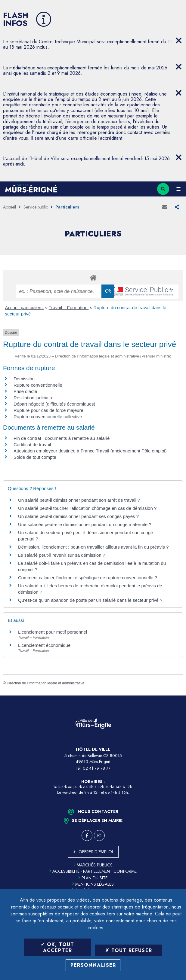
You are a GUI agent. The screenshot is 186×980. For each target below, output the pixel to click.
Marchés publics (93, 865)
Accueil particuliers (25, 307)
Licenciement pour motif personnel (53, 632)
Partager (177, 207)
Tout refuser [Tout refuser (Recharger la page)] (129, 950)
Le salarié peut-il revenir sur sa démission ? (62, 555)
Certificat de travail (32, 444)
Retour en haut (177, 695)
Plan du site (93, 878)
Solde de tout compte (35, 457)
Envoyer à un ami (165, 207)
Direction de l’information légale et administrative (45, 683)
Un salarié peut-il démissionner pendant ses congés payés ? (78, 516)
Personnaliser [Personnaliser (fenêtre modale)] (93, 965)
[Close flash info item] (178, 41)
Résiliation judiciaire (34, 398)
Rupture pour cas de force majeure (48, 410)
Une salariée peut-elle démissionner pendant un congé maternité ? (85, 524)
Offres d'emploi (96, 852)
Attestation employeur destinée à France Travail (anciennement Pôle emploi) (90, 451)
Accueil (9, 207)
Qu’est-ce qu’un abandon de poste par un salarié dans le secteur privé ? (90, 600)
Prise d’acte (25, 391)
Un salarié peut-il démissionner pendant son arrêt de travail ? (79, 500)
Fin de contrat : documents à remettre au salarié (62, 438)
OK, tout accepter (57, 947)
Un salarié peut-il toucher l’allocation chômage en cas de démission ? (87, 508)
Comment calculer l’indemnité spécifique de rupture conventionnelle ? (88, 578)
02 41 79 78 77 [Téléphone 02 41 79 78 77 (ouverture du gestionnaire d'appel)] (97, 768)
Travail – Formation (69, 307)
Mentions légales (93, 884)
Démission (24, 379)
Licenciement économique (44, 645)
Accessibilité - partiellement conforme (93, 871)
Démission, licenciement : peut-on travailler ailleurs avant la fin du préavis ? (93, 547)
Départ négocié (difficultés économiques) (54, 404)
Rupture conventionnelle (38, 385)
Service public (36, 207)
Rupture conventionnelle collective (48, 417)
